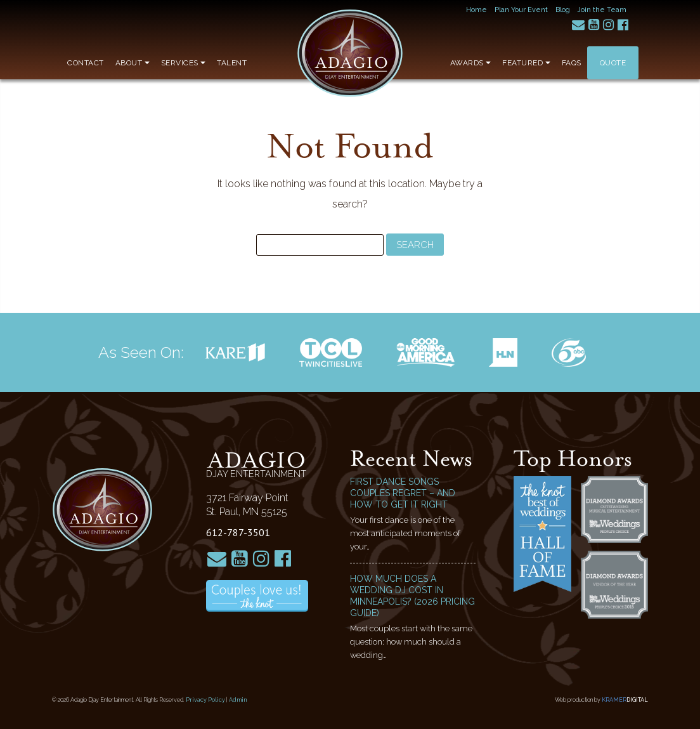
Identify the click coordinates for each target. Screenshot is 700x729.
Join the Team (602, 10)
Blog (563, 10)
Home (476, 10)
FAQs (572, 63)
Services (184, 63)
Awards (471, 63)
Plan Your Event (521, 10)
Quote (613, 63)
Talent (232, 63)
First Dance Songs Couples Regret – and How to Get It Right (403, 493)
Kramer (625, 700)
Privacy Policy (205, 700)
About (133, 63)
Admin (238, 700)
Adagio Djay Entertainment (350, 53)
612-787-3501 (238, 532)
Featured (526, 63)
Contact (86, 63)
